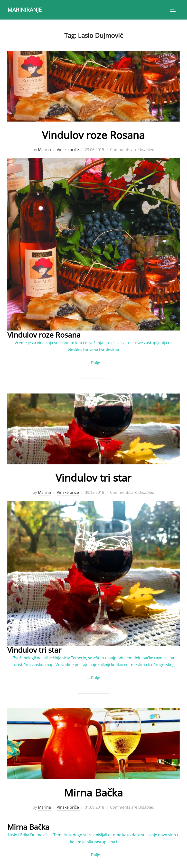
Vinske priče (68, 150)
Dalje (95, 363)
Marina (44, 150)
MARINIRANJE (25, 10)
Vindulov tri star (93, 478)
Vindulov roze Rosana (93, 135)
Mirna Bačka (93, 792)
